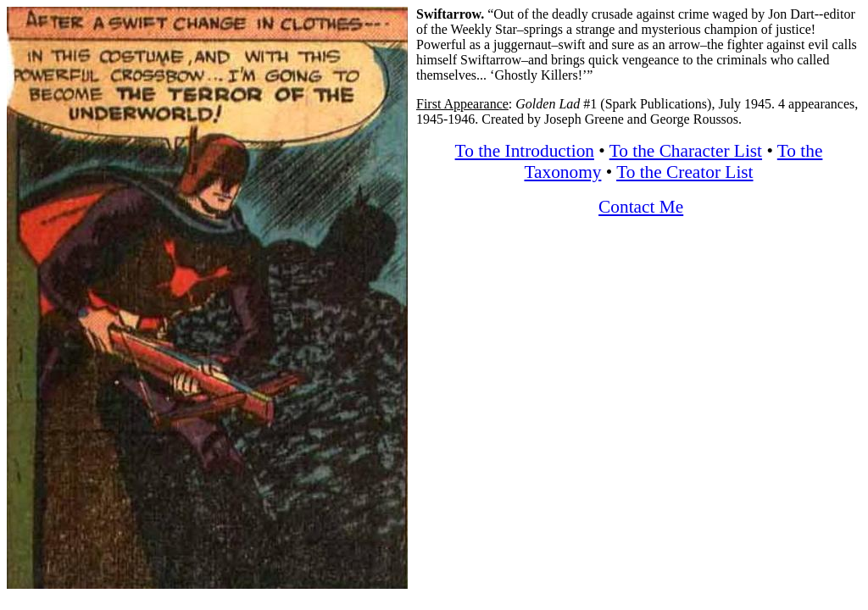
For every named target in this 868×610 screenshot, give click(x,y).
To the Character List (686, 151)
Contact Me (641, 207)
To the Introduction (525, 151)
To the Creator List (684, 172)
